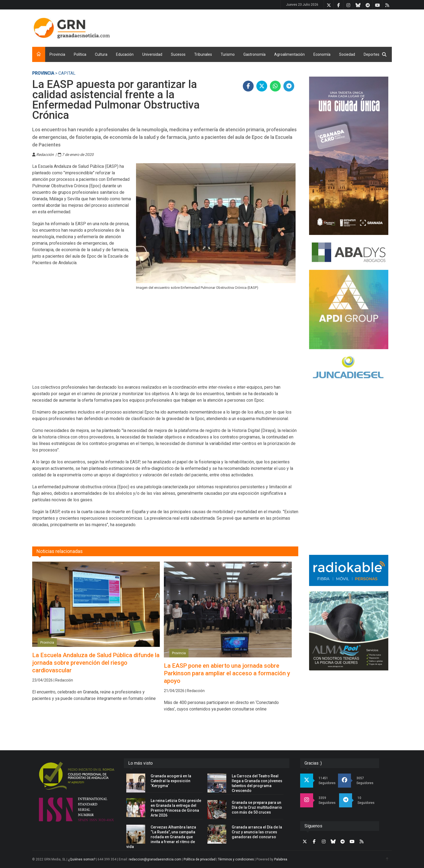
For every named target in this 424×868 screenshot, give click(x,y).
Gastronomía (254, 54)
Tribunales (203, 54)
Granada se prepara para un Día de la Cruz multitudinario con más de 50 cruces (257, 807)
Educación (125, 54)
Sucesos (178, 54)
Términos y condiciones (236, 859)
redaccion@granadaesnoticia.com (155, 859)
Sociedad (347, 54)
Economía (322, 54)
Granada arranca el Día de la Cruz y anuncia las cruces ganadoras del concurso (257, 832)
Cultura (101, 54)
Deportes (372, 54)
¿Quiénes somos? (82, 859)
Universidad (152, 54)
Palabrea (281, 859)
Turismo (228, 54)
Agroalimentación (289, 54)
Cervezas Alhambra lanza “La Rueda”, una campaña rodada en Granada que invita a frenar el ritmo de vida (161, 837)
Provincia (57, 54)
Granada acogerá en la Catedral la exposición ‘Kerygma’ (171, 781)
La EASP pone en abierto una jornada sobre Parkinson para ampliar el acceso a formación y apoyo (227, 673)
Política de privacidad (200, 859)
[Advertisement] (293, 27)
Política (80, 54)
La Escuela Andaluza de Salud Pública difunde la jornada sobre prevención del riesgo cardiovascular (96, 663)
